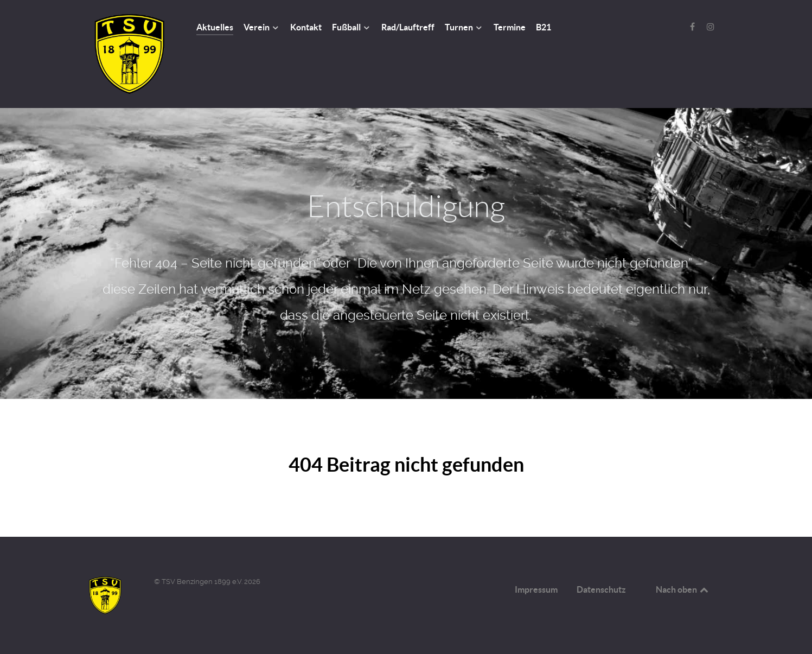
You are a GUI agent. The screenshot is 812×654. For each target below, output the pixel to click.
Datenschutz (601, 589)
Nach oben (683, 589)
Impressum (536, 589)
